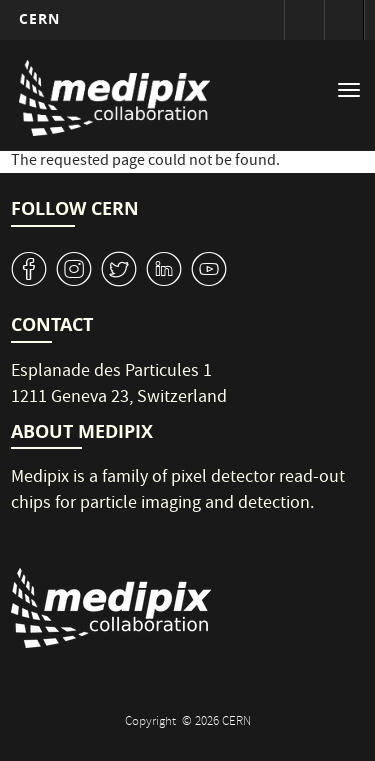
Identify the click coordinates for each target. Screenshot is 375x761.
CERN (39, 18)
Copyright (152, 722)
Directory (344, 20)
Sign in (304, 20)
